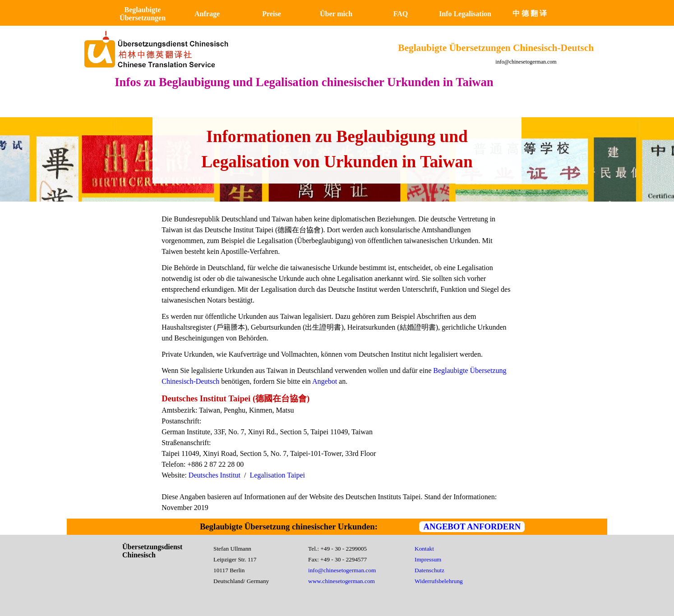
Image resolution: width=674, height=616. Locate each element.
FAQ (401, 14)
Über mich (336, 14)
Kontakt (424, 549)
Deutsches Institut (215, 475)
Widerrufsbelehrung (439, 581)
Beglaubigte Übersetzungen (143, 14)
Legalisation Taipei (277, 475)
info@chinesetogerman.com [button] (526, 62)
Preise (271, 14)
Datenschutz (429, 570)
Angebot (325, 381)
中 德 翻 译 (530, 13)
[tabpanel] (337, 149)
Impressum (428, 559)
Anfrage (207, 14)
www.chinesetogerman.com (342, 581)
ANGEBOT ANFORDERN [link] (472, 526)
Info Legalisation (465, 14)
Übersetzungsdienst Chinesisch (153, 551)
